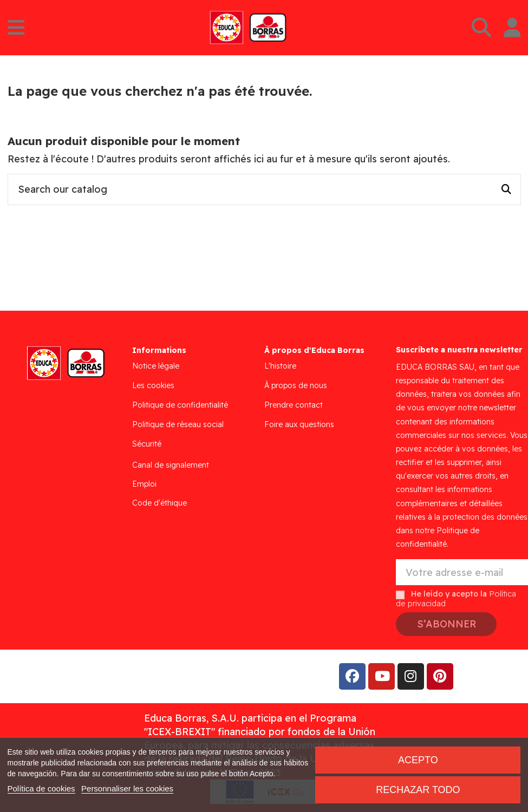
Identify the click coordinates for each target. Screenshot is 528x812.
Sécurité (147, 444)
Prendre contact (294, 405)
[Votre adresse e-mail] (462, 572)
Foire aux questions (299, 424)
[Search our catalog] (506, 189)
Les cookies (153, 385)
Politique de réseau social (178, 424)
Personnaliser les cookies (127, 788)
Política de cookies (41, 788)
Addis (94, 676)
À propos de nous (296, 385)
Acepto (418, 760)
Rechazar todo (418, 790)
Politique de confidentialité (180, 405)
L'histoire (280, 366)
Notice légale (156, 366)
